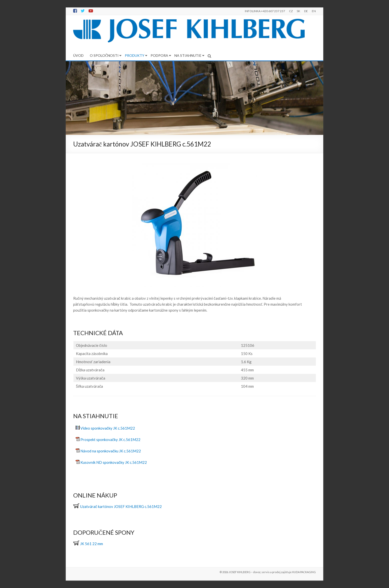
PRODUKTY (135, 55)
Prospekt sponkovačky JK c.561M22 (110, 440)
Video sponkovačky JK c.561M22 (108, 428)
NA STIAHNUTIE (188, 55)
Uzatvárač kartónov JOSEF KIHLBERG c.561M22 (121, 506)
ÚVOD (78, 55)
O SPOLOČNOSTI (104, 55)
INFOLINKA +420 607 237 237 (265, 11)
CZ (291, 11)
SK (298, 11)
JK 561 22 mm (88, 544)
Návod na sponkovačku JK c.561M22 (111, 451)
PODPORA (159, 55)
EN (314, 11)
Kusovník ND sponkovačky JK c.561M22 (114, 462)
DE (306, 11)
